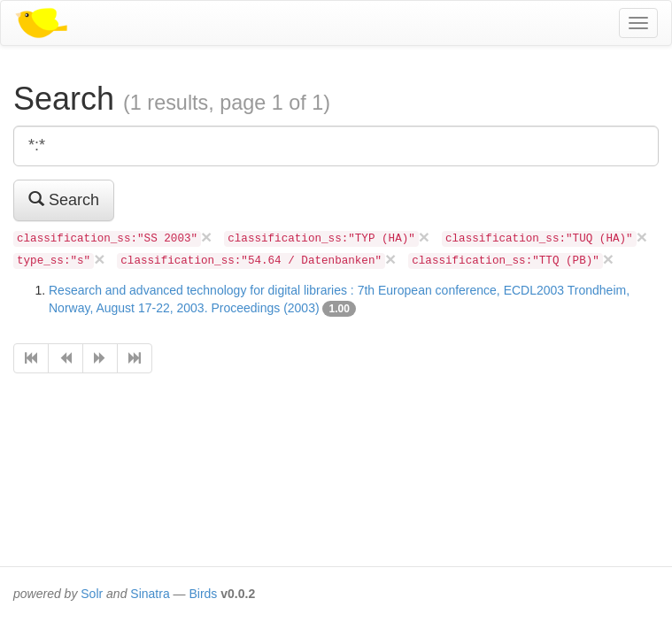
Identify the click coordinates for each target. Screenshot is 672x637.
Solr (92, 594)
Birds (203, 594)
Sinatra (150, 594)
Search (64, 200)
